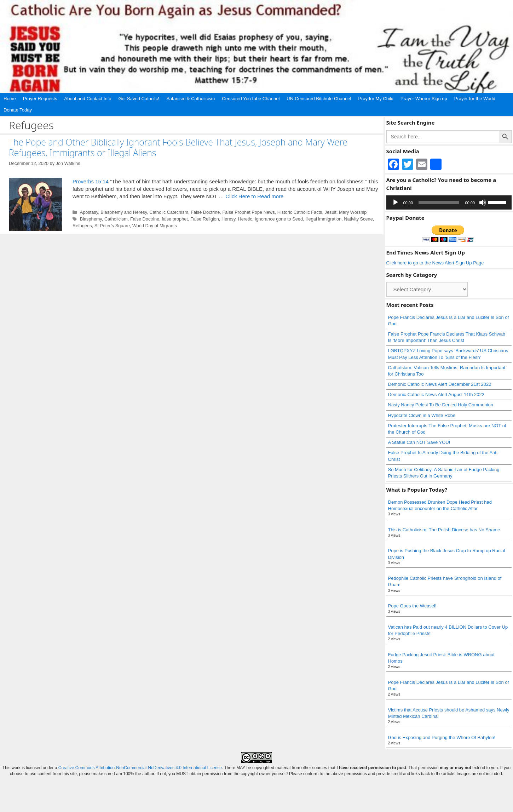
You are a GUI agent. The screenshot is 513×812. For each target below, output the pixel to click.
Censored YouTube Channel (251, 99)
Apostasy (89, 212)
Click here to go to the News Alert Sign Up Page (435, 263)
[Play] (396, 202)
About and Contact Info (88, 99)
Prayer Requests (40, 99)
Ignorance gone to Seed (279, 219)
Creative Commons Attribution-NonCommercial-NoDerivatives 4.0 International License (140, 768)
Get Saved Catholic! (139, 99)
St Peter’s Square (112, 226)
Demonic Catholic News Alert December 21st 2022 (440, 384)
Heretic (245, 219)
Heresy (228, 219)
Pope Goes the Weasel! (412, 606)
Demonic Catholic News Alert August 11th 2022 (436, 394)
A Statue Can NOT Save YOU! (419, 442)
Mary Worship (353, 212)
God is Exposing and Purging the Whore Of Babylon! (442, 737)
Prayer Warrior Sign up (424, 99)
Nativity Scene (358, 219)
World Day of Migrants (155, 226)
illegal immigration (323, 219)
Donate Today (18, 110)
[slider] (439, 202)
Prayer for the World (475, 99)
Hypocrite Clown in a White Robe (422, 415)
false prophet (175, 219)
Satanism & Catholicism (191, 99)
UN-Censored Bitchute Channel (319, 99)
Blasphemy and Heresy (124, 212)
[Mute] (483, 202)
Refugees (82, 226)
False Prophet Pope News (248, 212)
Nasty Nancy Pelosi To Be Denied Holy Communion (441, 405)
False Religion (205, 219)
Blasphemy (91, 219)
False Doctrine (205, 212)
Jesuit (331, 212)
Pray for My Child (376, 99)
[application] (449, 202)
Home (10, 99)
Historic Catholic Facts (300, 212)
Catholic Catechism (169, 212)
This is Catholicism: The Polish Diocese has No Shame (444, 530)
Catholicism (116, 219)
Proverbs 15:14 (91, 181)
